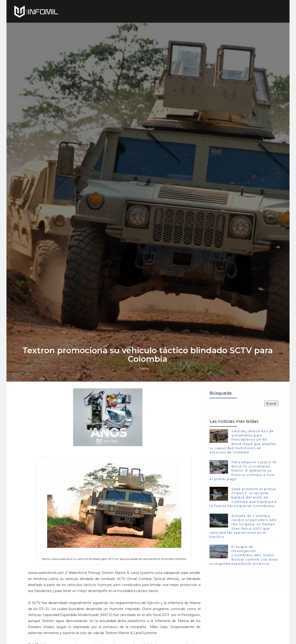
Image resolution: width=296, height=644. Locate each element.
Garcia (145, 395)
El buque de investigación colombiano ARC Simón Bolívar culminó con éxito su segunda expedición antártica (244, 583)
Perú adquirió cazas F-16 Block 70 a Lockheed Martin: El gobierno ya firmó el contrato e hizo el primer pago (243, 498)
